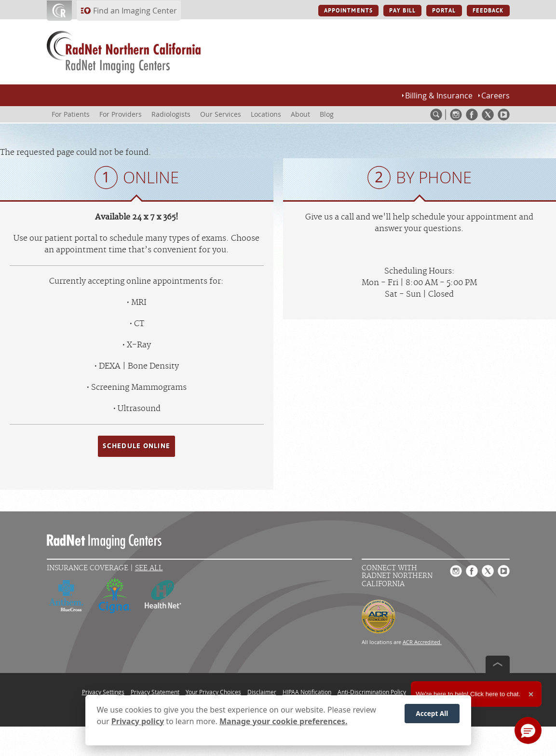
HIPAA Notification (307, 692)
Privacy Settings (103, 692)
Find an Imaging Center (135, 11)
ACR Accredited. (422, 642)
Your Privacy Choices (213, 692)
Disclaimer (262, 692)
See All (149, 568)
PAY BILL (402, 11)
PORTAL (444, 11)
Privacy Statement (155, 692)
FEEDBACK (488, 11)
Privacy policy (138, 721)
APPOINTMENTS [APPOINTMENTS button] (348, 11)
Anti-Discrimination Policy (372, 692)
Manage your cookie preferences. (283, 721)
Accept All (432, 713)
